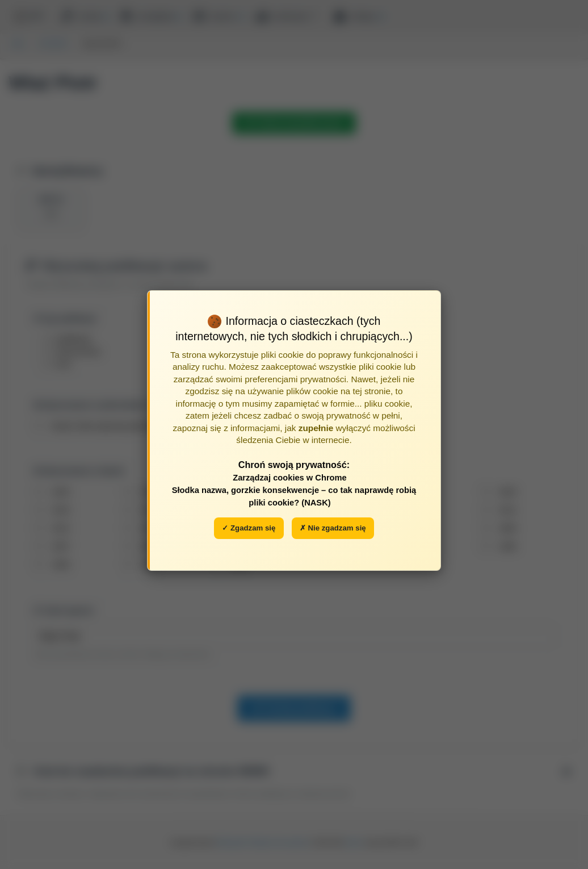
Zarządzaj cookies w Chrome (290, 478)
